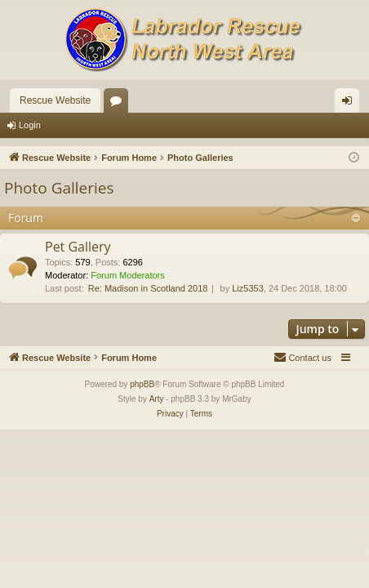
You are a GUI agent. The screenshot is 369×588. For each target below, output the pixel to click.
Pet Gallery (78, 247)
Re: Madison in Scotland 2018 (148, 288)
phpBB (142, 384)
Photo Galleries (59, 188)
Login (30, 125)
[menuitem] (302, 358)
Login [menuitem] (351, 104)
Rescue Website (55, 100)
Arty (157, 399)
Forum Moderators (127, 275)
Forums (119, 104)
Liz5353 (248, 288)
